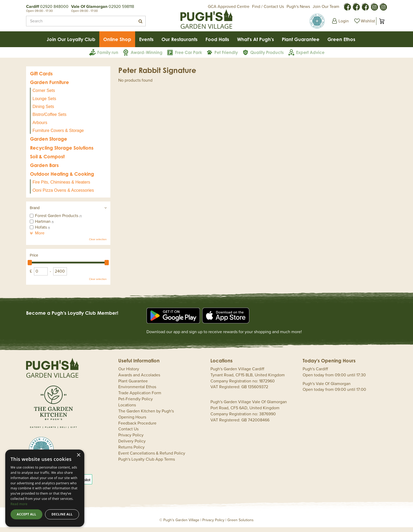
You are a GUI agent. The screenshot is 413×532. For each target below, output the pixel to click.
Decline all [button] (62, 514)
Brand (35, 213)
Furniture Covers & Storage (58, 135)
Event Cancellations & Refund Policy (152, 458)
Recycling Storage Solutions (62, 152)
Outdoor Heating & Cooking (62, 179)
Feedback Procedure (137, 428)
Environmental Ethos (137, 392)
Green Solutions (240, 525)
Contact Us (128, 434)
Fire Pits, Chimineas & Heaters (62, 187)
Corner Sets (44, 95)
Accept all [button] (27, 514)
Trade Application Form (140, 398)
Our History (129, 374)
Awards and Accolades (139, 380)
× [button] (78, 455)
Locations (127, 410)
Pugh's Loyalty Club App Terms (147, 464)
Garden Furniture (50, 87)
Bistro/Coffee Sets (50, 119)
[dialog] (45, 488)
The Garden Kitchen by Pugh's (146, 416)
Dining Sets (43, 111)
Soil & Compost (47, 161)
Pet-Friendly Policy (136, 404)
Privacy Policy (131, 440)
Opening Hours (132, 422)
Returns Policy (131, 452)
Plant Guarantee (133, 386)
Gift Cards (41, 78)
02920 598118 (121, 7)
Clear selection (98, 244)
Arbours (40, 127)
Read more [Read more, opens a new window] (19, 504)
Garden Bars (44, 170)
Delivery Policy (132, 446)
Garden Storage (49, 144)
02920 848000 (54, 7)
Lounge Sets (45, 103)
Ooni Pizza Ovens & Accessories (63, 195)
